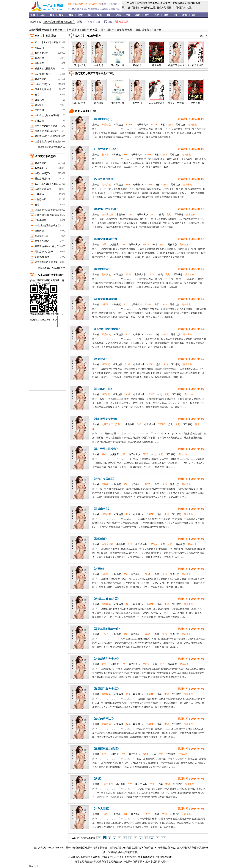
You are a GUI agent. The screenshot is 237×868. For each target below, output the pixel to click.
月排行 (67, 30)
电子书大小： (147, 125)
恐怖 (119, 15)
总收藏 (145, 30)
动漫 (128, 15)
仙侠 (62, 15)
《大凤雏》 (99, 569)
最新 (185, 15)
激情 (166, 15)
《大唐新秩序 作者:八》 (106, 659)
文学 (147, 15)
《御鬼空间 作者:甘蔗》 (106, 239)
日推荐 (85, 30)
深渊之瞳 (39, 121)
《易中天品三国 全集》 (106, 449)
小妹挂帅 (39, 194)
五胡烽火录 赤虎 (43, 89)
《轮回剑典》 (100, 539)
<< (99, 838)
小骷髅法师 (40, 199)
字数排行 (156, 30)
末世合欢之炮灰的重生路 (47, 115)
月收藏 (137, 30)
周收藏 (129, 30)
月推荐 (102, 30)
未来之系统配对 (43, 241)
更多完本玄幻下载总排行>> (51, 268)
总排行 (75, 30)
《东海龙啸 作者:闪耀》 (106, 299)
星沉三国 (39, 110)
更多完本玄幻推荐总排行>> (51, 147)
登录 (135, 8)
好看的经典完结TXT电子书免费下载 (123, 862)
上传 (110, 22)
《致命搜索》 (100, 359)
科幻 (109, 15)
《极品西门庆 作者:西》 (106, 689)
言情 (81, 15)
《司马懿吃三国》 (103, 389)
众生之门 (98, 65)
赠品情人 (39, 105)
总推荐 (110, 30)
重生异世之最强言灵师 (46, 126)
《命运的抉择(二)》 (104, 719)
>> (164, 838)
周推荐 (94, 30)
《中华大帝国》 (101, 809)
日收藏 (120, 30)
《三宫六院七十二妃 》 (106, 149)
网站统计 (163, 862)
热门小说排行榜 (93, 4)
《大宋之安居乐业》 (104, 479)
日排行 (50, 30)
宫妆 (37, 95)
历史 (90, 15)
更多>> (203, 36)
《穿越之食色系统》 (104, 179)
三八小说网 (40, 848)
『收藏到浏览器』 (184, 8)
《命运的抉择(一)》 (104, 269)
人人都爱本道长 (195, 65)
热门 (194, 15)
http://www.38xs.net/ (44, 321)
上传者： (102, 125)
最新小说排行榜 (76, 4)
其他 (157, 15)
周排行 (59, 30)
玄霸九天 (39, 100)
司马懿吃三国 (42, 236)
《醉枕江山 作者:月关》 (106, 599)
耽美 (138, 15)
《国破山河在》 (101, 509)
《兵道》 (98, 779)
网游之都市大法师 (44, 252)
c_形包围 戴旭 (42, 257)
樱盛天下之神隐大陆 (45, 69)
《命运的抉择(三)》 (104, 119)
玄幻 (43, 15)
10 (152, 838)
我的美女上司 (118, 65)
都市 (71, 15)
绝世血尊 (157, 65)
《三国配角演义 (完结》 (106, 749)
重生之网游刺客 (43, 179)
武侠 (52, 15)
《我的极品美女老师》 (105, 419)
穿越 (100, 15)
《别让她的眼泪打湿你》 (107, 329)
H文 (176, 15)
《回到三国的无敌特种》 (107, 629)
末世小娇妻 (40, 220)
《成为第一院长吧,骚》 (106, 209)
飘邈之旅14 (41, 79)
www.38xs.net (56, 848)
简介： (96, 129)
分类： (167, 125)
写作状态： (186, 125)
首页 (33, 15)
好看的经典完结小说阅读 (88, 862)
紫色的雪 (137, 65)
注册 (98, 22)
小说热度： (124, 125)
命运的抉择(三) (42, 84)
